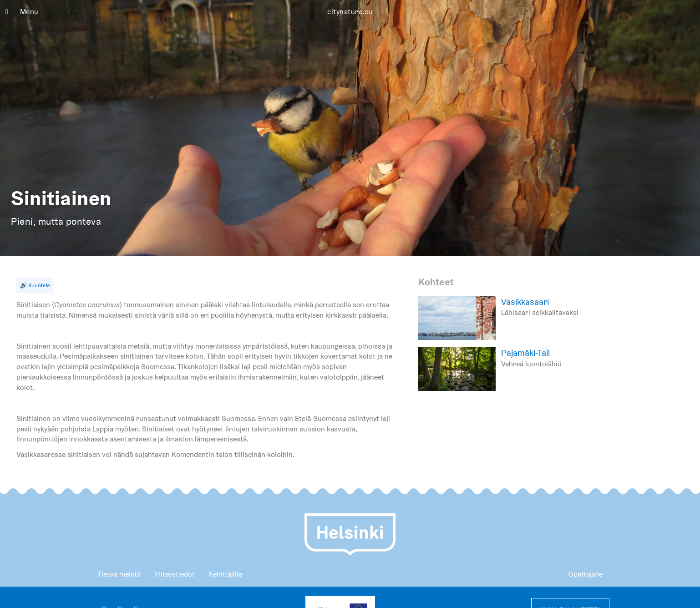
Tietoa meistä (119, 574)
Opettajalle (585, 574)
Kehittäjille (225, 574)
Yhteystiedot (175, 574)
